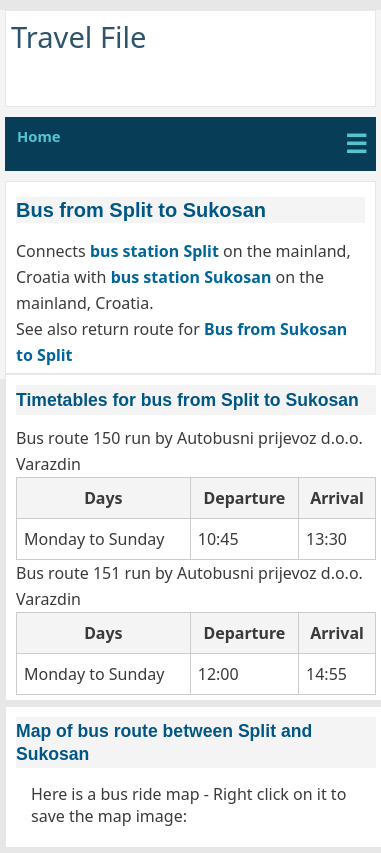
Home (39, 136)
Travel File (79, 37)
